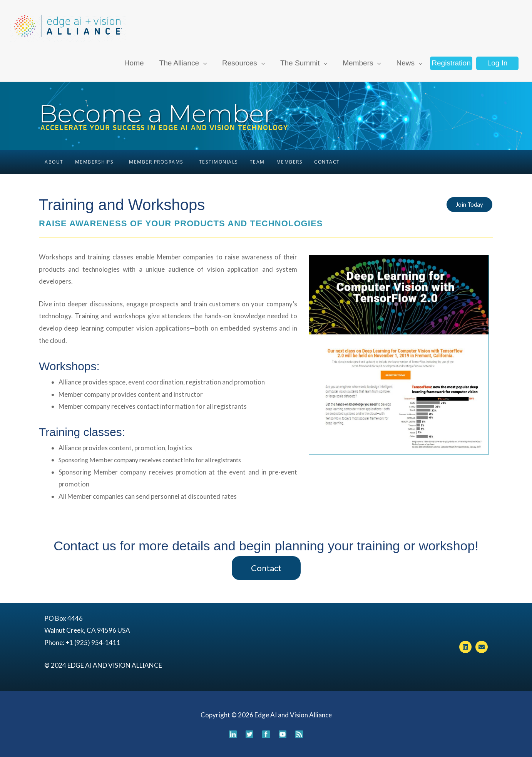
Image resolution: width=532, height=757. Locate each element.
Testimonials (219, 162)
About (54, 162)
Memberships (95, 162)
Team (257, 162)
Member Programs (156, 162)
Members (290, 162)
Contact (327, 162)
